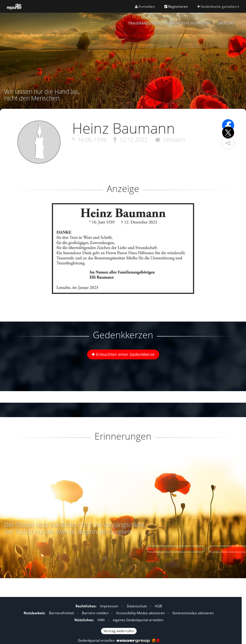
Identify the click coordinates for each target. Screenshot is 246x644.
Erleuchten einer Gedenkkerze (123, 354)
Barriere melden (95, 613)
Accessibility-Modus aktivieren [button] (140, 613)
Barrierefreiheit (62, 613)
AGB (158, 606)
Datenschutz (137, 606)
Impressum (109, 606)
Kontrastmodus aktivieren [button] (193, 613)
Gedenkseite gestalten (218, 6)
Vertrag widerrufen (119, 631)
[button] (228, 143)
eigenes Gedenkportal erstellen (138, 620)
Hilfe (101, 620)
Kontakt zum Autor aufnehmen (176, 549)
